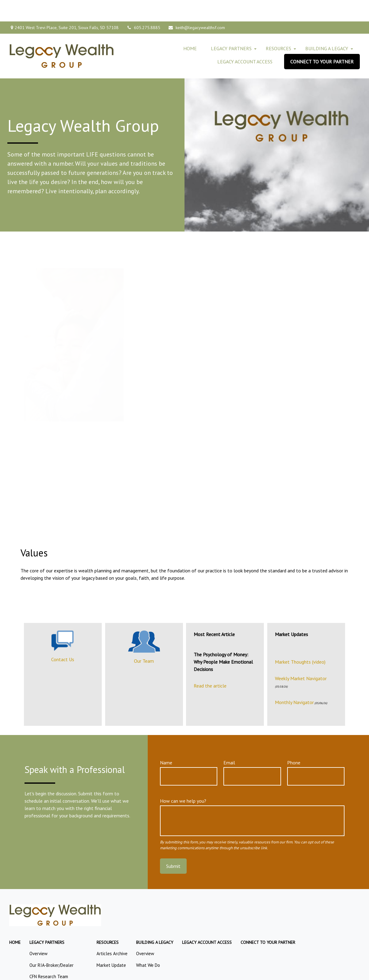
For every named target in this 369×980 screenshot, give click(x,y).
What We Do (148, 944)
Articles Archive (112, 932)
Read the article (210, 664)
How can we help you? (183, 779)
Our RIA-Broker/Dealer (51, 944)
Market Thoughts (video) (300, 640)
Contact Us (63, 638)
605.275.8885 (143, 6)
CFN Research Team (49, 955)
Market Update (111, 944)
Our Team (144, 639)
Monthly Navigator (294, 681)
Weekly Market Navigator (301, 657)
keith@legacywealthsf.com (196, 6)
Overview (38, 932)
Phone (294, 741)
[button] (190, 27)
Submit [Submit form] (173, 845)
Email (229, 741)
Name (166, 741)
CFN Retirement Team (51, 967)
